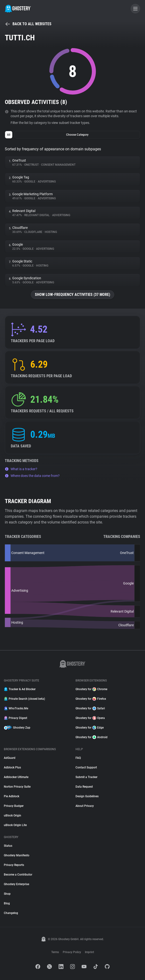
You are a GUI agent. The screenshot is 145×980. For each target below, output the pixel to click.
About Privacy (85, 806)
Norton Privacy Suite (17, 787)
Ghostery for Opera (90, 718)
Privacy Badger (14, 806)
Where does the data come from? (32, 476)
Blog (7, 903)
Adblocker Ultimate (16, 777)
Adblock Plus (12, 767)
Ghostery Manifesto (17, 855)
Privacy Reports (14, 865)
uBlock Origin (13, 816)
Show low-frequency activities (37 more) (72, 295)
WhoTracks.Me (16, 708)
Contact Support (86, 767)
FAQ (78, 758)
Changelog (11, 913)
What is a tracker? (21, 469)
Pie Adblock (12, 796)
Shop (7, 894)
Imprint (89, 952)
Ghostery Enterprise (16, 884)
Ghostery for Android (91, 737)
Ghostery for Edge (90, 728)
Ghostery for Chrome (91, 689)
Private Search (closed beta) (24, 699)
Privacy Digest (16, 718)
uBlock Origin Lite (15, 825)
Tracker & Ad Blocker (20, 689)
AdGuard (10, 758)
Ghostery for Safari (90, 708)
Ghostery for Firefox (91, 699)
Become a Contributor (18, 875)
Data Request (84, 787)
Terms (55, 952)
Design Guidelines (87, 796)
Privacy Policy (72, 952)
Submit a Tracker (86, 777)
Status (8, 846)
